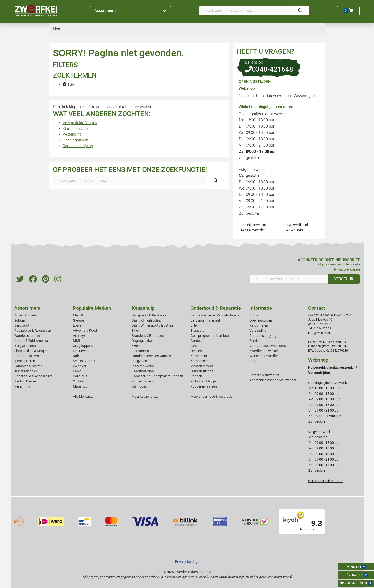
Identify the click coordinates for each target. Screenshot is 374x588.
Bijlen (136, 331)
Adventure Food (85, 331)
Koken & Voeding (27, 315)
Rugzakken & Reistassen (33, 331)
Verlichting (22, 386)
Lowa (77, 325)
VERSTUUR (344, 279)
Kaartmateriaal (143, 371)
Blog (253, 361)
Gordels (196, 341)
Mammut (80, 386)
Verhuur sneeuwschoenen (269, 346)
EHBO (136, 346)
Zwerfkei (79, 366)
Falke (77, 371)
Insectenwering (143, 366)
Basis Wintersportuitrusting (152, 325)
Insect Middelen (26, 371)
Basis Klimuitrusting (147, 320)
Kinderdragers (142, 381)
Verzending (72, 134)
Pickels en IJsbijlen (204, 381)
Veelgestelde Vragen (80, 123)
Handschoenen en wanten (151, 356)
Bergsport (22, 325)
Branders (197, 331)
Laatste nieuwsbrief (264, 375)
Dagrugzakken (143, 341)
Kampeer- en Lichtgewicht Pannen (157, 376)
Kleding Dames (25, 381)
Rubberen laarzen (204, 386)
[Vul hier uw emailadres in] (289, 279)
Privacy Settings (187, 562)
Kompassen (199, 361)
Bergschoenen (25, 346)
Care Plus (80, 376)
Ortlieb (78, 381)
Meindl (78, 315)
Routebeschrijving (78, 146)
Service (255, 341)
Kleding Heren (25, 361)
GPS (194, 346)
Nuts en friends (202, 371)
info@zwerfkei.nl (295, 225)
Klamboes (139, 386)
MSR (77, 341)
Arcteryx (79, 336)
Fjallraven (80, 351)
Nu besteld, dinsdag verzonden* (278, 96)
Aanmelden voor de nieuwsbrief (273, 380)
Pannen (196, 376)
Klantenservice (75, 129)
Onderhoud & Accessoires (33, 376)
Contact (256, 315)
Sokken (20, 320)
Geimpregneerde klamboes (210, 336)
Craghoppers (83, 346)
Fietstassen (140, 351)
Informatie (261, 308)
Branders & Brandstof (148, 336)
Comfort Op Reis (27, 356)
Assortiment (130, 11)
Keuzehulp (143, 308)
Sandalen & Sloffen (28, 366)
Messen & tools (202, 366)
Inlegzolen (139, 361)
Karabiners (199, 356)
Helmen (196, 351)
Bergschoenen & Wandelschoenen (216, 315)
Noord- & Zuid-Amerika (31, 341)
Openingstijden (75, 140)
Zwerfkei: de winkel (264, 351)
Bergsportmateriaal (205, 320)
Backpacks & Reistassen (150, 315)
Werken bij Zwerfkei (264, 356)
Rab (76, 356)
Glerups (79, 320)
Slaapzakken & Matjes (31, 351)
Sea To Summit (84, 361)
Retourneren (259, 325)
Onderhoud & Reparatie (216, 308)
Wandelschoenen (27, 336)
